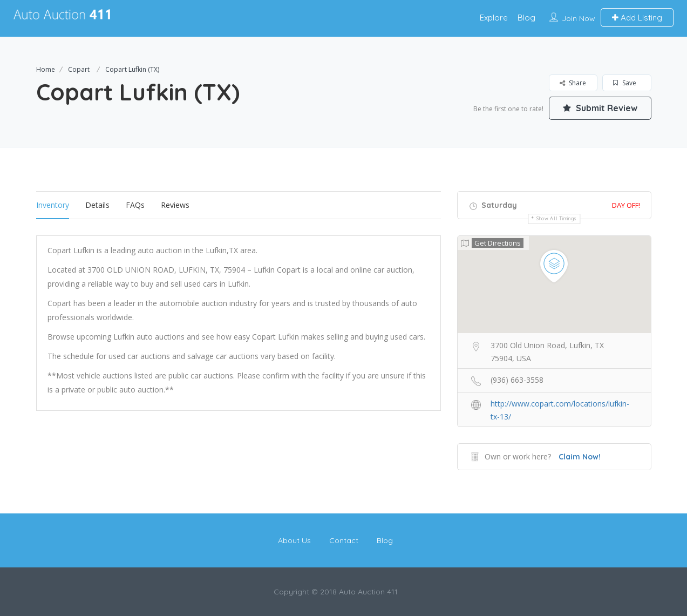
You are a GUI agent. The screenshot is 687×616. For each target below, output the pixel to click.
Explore (494, 18)
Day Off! (626, 205)
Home (46, 69)
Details (97, 205)
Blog (526, 18)
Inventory (53, 205)
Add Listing (637, 18)
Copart (79, 69)
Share (573, 83)
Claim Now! (580, 457)
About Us (294, 540)
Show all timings (557, 218)
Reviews (175, 205)
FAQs (135, 205)
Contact (344, 540)
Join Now (579, 18)
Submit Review (600, 108)
